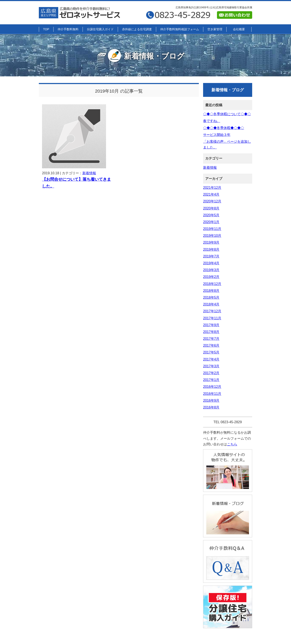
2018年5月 (211, 297)
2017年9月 (211, 325)
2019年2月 (211, 277)
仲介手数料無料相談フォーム (180, 29)
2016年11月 (212, 394)
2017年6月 (211, 345)
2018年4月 (211, 304)
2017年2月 (211, 373)
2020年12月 (212, 201)
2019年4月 (211, 263)
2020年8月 (211, 208)
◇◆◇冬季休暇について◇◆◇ (227, 114)
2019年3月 (211, 270)
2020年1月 (211, 222)
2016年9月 (211, 401)
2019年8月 (211, 249)
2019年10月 (212, 236)
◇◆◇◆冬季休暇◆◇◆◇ (224, 128)
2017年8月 (211, 332)
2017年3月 (211, 366)
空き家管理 (215, 29)
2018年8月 (211, 291)
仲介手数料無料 (68, 29)
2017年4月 (211, 359)
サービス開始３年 (217, 135)
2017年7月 (211, 339)
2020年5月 (211, 215)
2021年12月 (212, 188)
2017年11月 (212, 318)
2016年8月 (211, 407)
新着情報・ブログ (146, 56)
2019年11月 (212, 229)
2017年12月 (212, 311)
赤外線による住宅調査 (137, 29)
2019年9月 (211, 242)
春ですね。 (212, 121)
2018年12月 (212, 284)
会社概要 (239, 29)
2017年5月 (211, 352)
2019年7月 (211, 256)
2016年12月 (212, 387)
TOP (46, 29)
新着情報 (89, 173)
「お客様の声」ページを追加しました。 (227, 144)
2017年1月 (211, 380)
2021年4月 (211, 194)
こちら (232, 444)
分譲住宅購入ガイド (100, 29)
